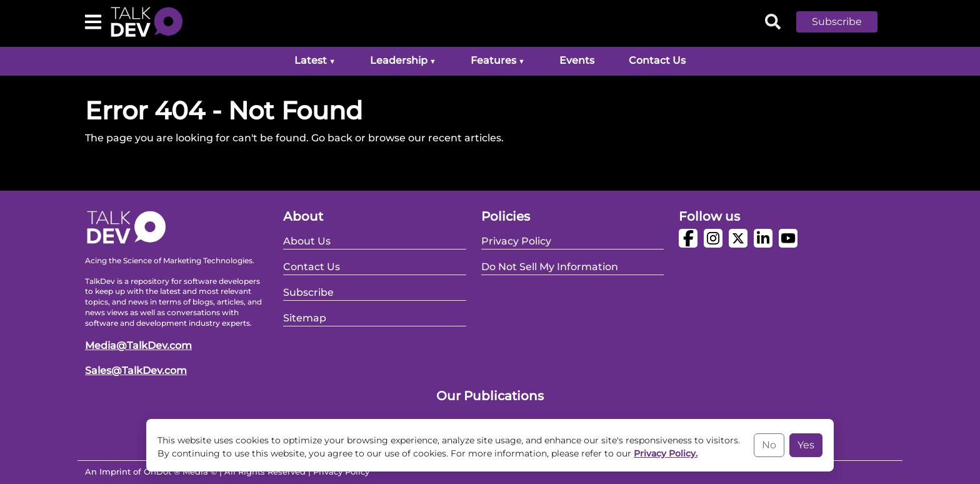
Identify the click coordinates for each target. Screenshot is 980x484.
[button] (846, 22)
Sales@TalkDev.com (136, 371)
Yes (806, 445)
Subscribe (837, 22)
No (769, 445)
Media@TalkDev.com (138, 345)
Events (577, 60)
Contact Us (657, 60)
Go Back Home (122, 168)
